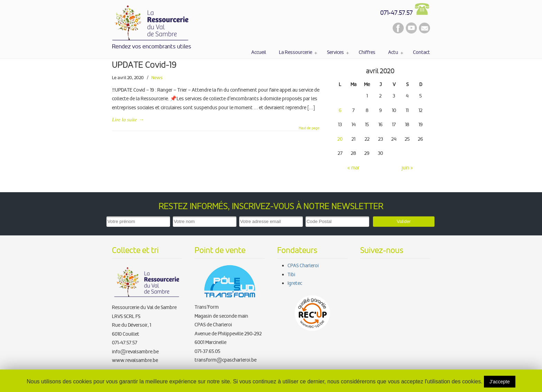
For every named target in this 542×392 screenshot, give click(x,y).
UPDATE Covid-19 (144, 65)
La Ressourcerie (151, 22)
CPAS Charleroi (303, 265)
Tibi (291, 274)
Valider (404, 221)
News (157, 78)
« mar (353, 168)
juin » (407, 168)
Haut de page (309, 128)
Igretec (295, 283)
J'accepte (500, 382)
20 (340, 139)
